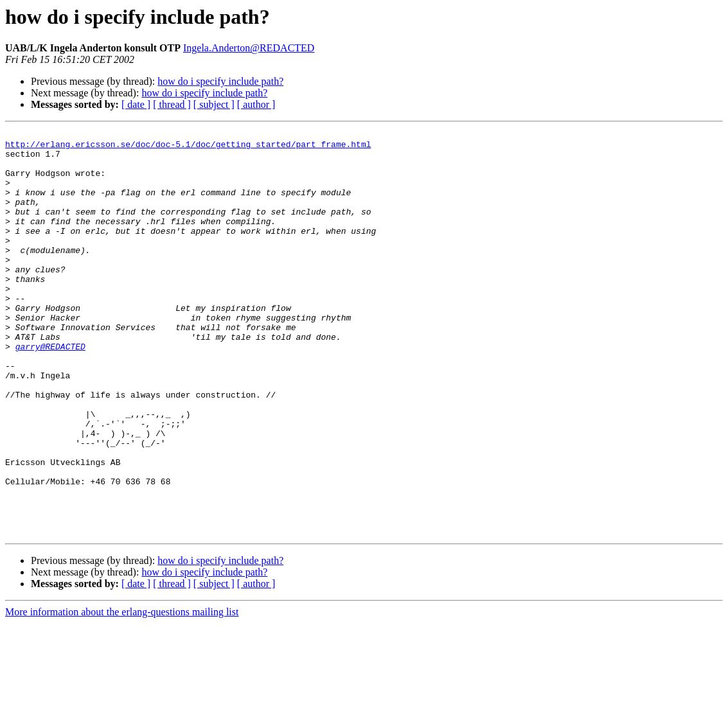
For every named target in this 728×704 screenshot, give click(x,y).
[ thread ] (172, 104)
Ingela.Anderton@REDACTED (249, 48)
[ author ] (256, 104)
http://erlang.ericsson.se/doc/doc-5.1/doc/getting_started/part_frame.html (188, 148)
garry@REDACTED (50, 391)
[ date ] (136, 104)
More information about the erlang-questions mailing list (122, 693)
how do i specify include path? (220, 81)
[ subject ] (214, 104)
